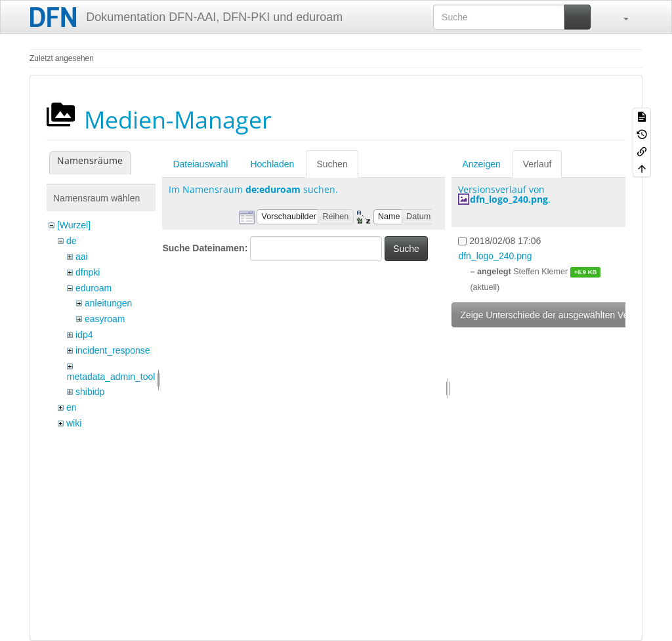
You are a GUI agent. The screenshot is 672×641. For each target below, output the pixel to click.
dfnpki (88, 272)
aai (82, 257)
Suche (406, 249)
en (72, 407)
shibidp (90, 392)
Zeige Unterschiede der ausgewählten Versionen (559, 315)
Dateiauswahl (200, 164)
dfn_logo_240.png (509, 199)
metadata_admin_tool (111, 377)
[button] (619, 17)
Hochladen (272, 164)
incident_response (113, 350)
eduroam (94, 288)
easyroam (105, 319)
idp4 (84, 335)
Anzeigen (481, 164)
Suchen (332, 164)
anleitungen (108, 303)
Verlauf (537, 164)
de (72, 241)
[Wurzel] (74, 225)
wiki (74, 423)
